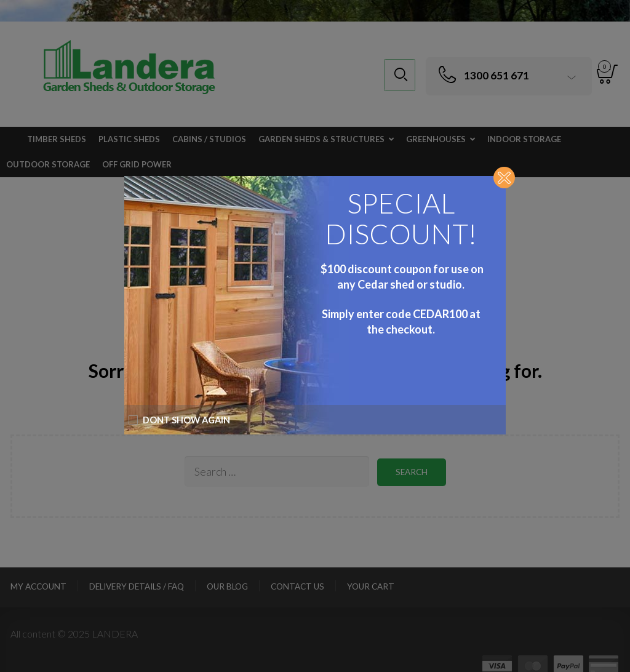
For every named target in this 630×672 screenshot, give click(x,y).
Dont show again (179, 420)
